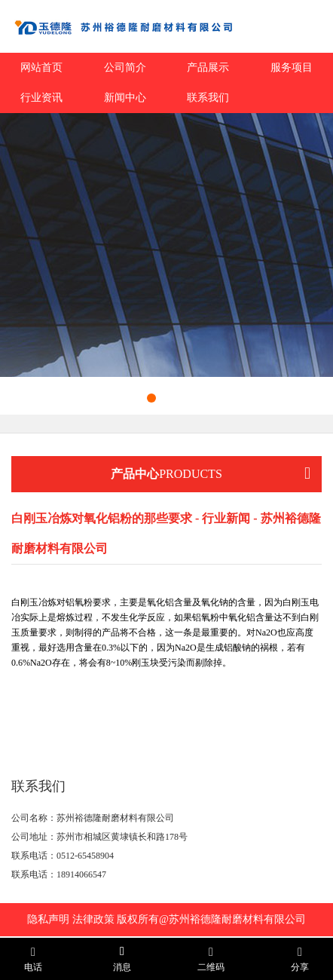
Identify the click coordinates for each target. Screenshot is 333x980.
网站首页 (41, 67)
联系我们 (208, 98)
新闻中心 (125, 98)
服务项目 (292, 67)
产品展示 (208, 67)
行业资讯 (41, 98)
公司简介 (125, 67)
